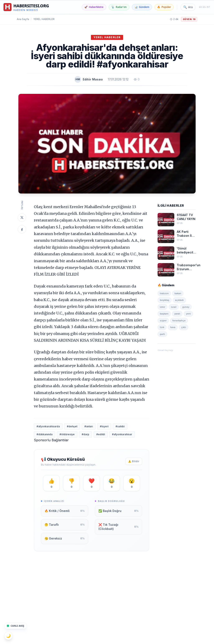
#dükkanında (45, 434)
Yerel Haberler (44, 19)
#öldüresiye (67, 434)
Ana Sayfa (23, 19)
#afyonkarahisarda (48, 426)
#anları (89, 426)
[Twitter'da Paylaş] (22, 218)
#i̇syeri (104, 426)
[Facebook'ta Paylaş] (22, 229)
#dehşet (72, 426)
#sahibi (120, 426)
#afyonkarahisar (122, 434)
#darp (85, 434)
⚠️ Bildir (134, 461)
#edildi (101, 434)
